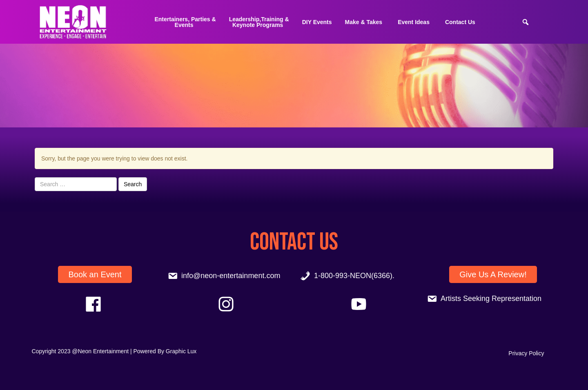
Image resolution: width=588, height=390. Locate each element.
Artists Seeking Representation (491, 299)
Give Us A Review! (493, 274)
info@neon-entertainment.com (231, 276)
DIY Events (317, 22)
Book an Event (95, 274)
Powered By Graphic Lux (165, 351)
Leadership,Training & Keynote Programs (259, 22)
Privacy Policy (526, 353)
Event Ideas (414, 22)
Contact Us (460, 22)
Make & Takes (364, 22)
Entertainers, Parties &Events (185, 22)
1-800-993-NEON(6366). (354, 276)
